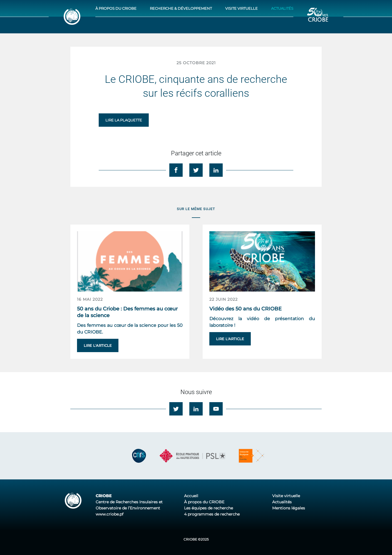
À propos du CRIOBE (116, 8)
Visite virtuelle (241, 8)
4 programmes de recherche (212, 514)
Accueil (191, 496)
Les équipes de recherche (209, 508)
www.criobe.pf (110, 514)
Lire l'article (98, 345)
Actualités (282, 8)
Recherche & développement (181, 8)
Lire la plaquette (124, 120)
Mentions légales (289, 508)
